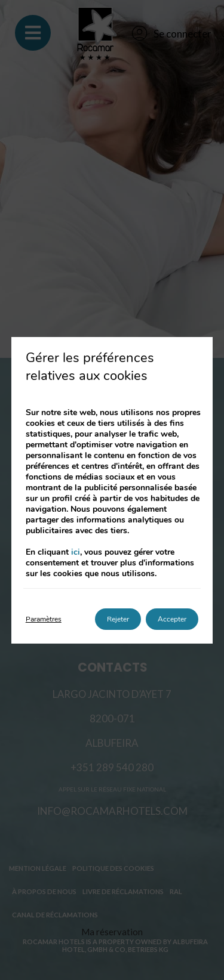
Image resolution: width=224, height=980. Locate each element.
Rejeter (118, 619)
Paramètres (44, 619)
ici (76, 552)
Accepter (172, 619)
